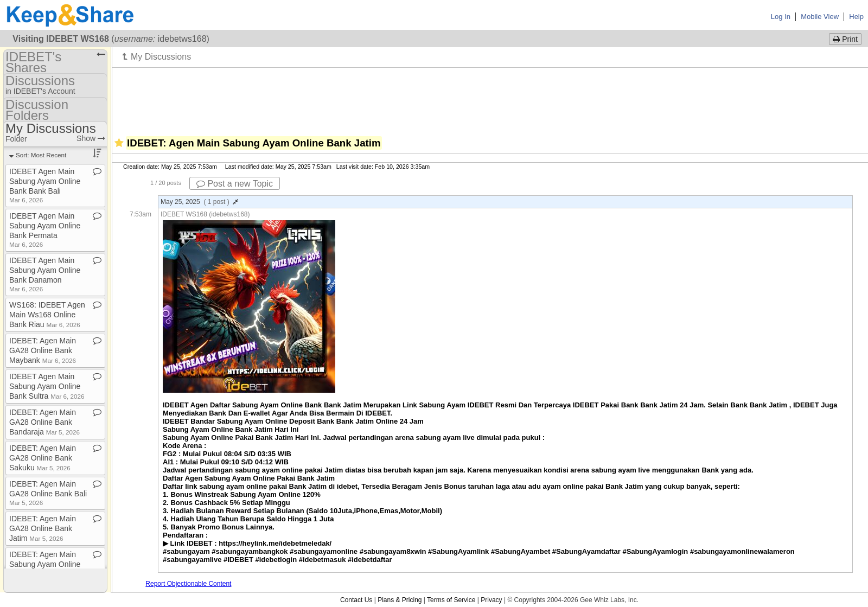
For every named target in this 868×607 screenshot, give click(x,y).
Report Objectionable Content (188, 584)
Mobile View (820, 17)
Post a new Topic (235, 184)
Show (91, 138)
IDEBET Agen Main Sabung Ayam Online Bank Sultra (47, 386)
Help (856, 17)
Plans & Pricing (400, 600)
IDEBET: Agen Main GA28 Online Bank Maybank (43, 350)
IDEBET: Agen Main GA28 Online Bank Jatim (43, 528)
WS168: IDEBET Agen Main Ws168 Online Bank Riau (47, 315)
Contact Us (356, 600)
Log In (781, 17)
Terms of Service (451, 600)
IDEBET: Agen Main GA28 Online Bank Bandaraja (44, 422)
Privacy (491, 600)
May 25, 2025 (199, 202)
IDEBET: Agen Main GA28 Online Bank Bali (48, 493)
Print (845, 39)
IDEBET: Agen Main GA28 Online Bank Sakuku (43, 458)
